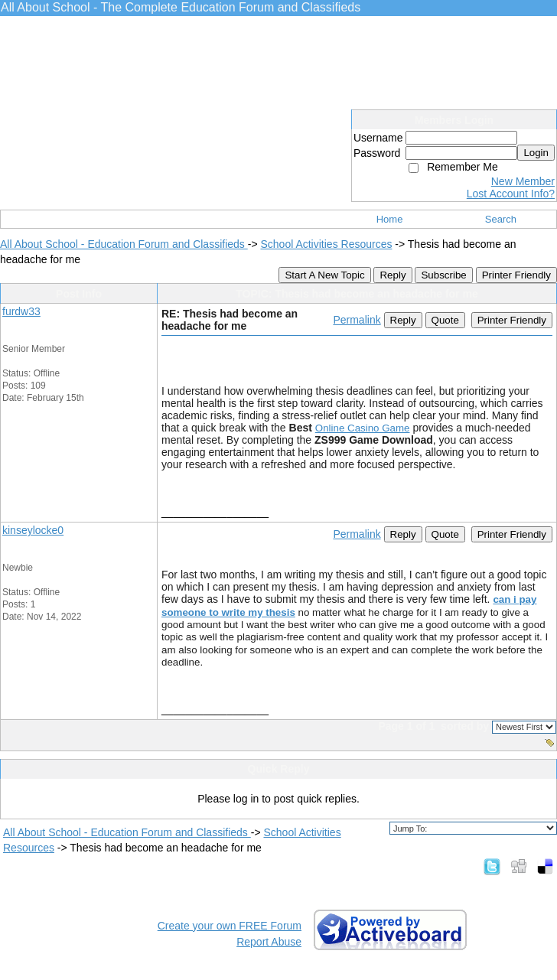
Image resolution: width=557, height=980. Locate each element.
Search (501, 219)
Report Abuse (269, 942)
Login (536, 153)
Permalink (357, 320)
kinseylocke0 (33, 530)
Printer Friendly (516, 275)
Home (390, 219)
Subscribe (443, 275)
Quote (445, 320)
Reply (393, 275)
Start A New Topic (324, 275)
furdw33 (21, 311)
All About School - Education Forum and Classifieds (124, 244)
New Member (523, 181)
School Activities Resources (326, 244)
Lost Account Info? (511, 194)
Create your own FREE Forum (230, 926)
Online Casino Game (363, 428)
